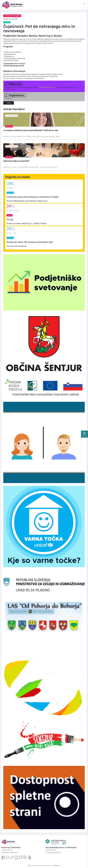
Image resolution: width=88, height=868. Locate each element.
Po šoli (10, 220)
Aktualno (9, 126)
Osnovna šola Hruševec (17, 246)
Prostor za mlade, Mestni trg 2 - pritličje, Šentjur (27, 223)
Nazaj (9, 103)
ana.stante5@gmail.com (47, 87)
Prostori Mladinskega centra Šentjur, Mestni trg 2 (27, 201)
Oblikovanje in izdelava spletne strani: (45, 866)
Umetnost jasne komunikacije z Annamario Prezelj (32, 197)
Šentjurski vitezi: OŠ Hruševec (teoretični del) (30, 242)
